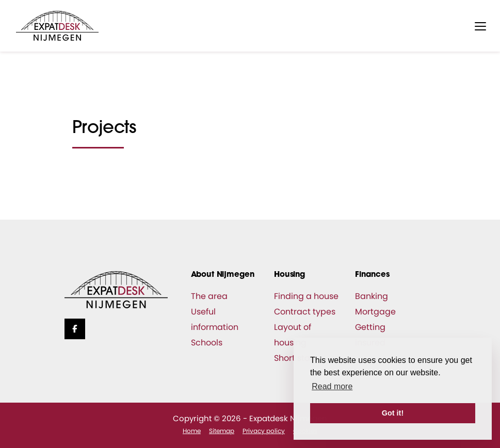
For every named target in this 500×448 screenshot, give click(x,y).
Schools (207, 343)
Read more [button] (332, 386)
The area (209, 296)
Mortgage (375, 312)
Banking (372, 296)
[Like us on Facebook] (75, 329)
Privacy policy (264, 431)
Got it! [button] (393, 413)
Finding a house (306, 296)
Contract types (305, 312)
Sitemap (222, 431)
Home (192, 431)
